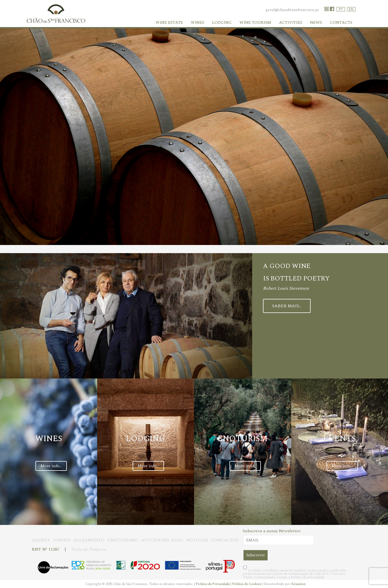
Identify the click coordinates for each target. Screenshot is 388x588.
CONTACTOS (225, 540)
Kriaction (298, 584)
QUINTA (41, 540)
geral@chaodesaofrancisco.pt (292, 10)
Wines (198, 23)
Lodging (222, 23)
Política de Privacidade (213, 584)
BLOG (177, 540)
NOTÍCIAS (197, 540)
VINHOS (62, 540)
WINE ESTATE (169, 23)
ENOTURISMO (123, 540)
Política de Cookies (247, 584)
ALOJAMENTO (89, 540)
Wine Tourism (255, 23)
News (316, 23)
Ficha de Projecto (89, 549)
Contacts (341, 23)
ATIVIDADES (155, 540)
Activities (291, 23)
